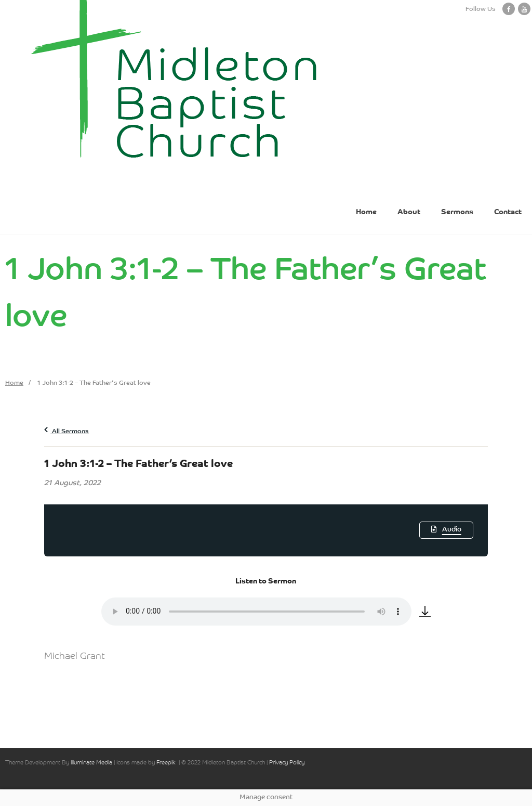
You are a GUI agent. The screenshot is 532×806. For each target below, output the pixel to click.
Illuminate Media (91, 763)
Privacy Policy (287, 763)
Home (14, 383)
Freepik (166, 763)
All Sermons (66, 432)
